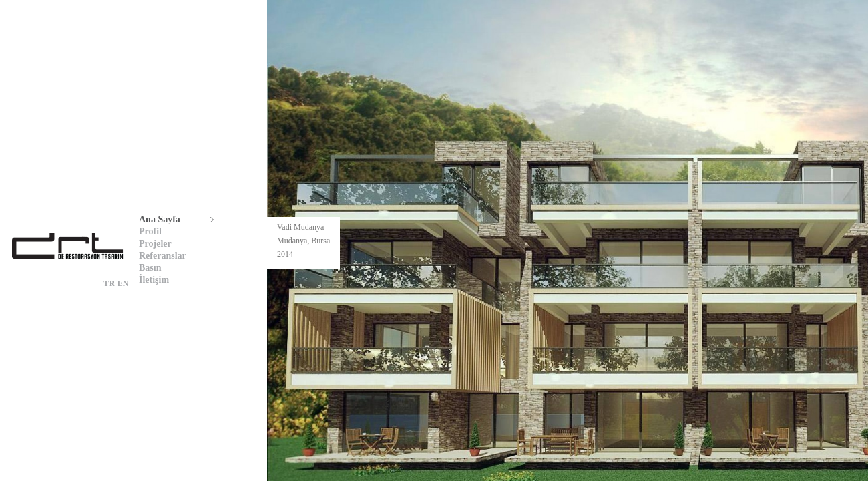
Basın (150, 268)
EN (123, 283)
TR (109, 283)
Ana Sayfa (160, 219)
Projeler (155, 244)
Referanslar (163, 256)
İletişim (154, 280)
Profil (150, 231)
